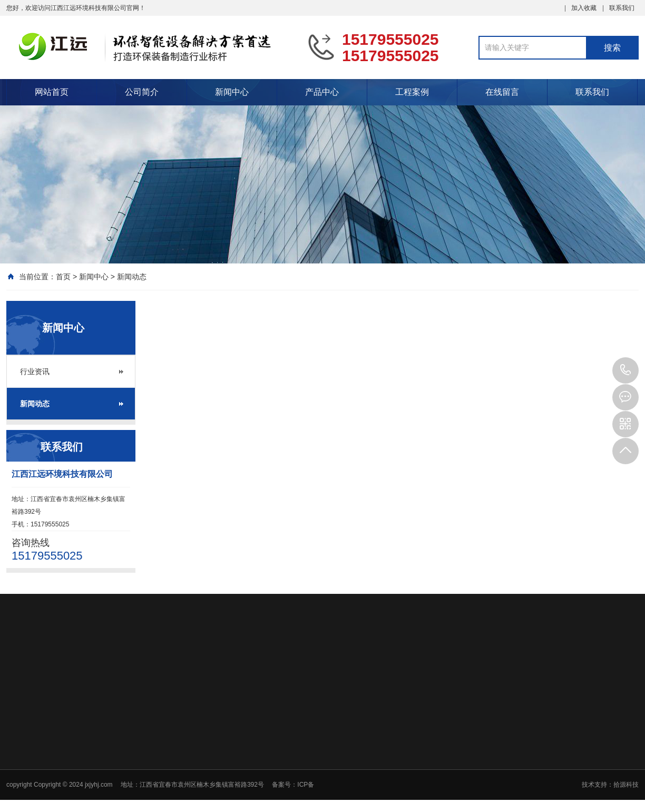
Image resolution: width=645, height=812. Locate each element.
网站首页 (52, 92)
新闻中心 (232, 92)
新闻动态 (132, 277)
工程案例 (412, 92)
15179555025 (626, 370)
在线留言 (502, 92)
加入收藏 (584, 8)
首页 (63, 277)
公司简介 (142, 92)
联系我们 (622, 8)
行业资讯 (35, 371)
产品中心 (322, 92)
